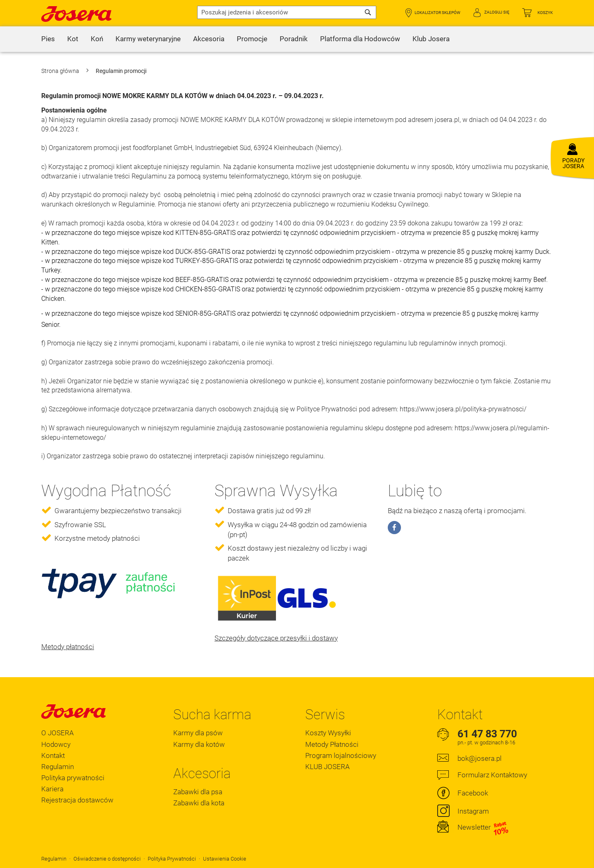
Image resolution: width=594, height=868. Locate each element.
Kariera (52, 789)
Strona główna (61, 71)
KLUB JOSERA (328, 767)
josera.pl (447, 120)
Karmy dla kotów (199, 744)
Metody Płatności (332, 744)
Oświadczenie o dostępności (107, 859)
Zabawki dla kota (199, 803)
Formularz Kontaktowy (492, 775)
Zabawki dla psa (198, 792)
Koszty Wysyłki (328, 733)
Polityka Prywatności (172, 859)
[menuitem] (48, 39)
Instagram (473, 811)
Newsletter (483, 828)
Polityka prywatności (73, 778)
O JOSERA (58, 733)
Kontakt (53, 755)
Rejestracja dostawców (77, 800)
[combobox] (287, 12)
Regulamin (58, 767)
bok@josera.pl (480, 758)
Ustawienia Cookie (225, 859)
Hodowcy (56, 744)
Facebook (473, 793)
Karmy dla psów (198, 733)
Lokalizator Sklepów (437, 13)
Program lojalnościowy (341, 755)
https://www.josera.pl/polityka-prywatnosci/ (463, 409)
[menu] (297, 39)
